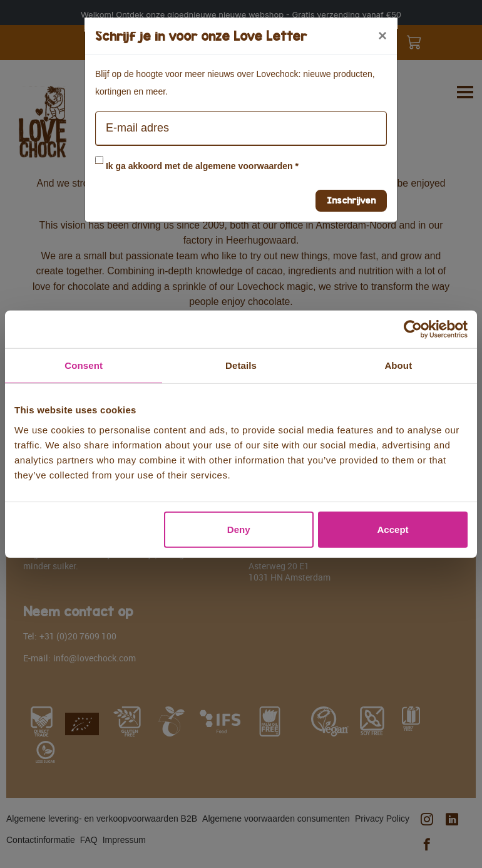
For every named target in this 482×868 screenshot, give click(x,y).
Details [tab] (241, 365)
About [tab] (398, 365)
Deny (239, 529)
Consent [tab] (84, 365)
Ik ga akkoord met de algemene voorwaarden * (202, 166)
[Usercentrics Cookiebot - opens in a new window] (413, 329)
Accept (393, 529)
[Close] (382, 36)
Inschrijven (351, 200)
